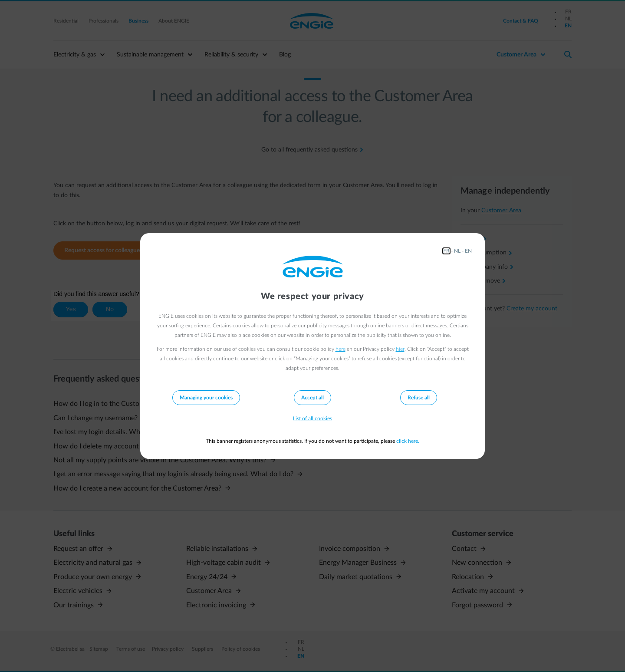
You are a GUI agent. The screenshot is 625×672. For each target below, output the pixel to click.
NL (457, 251)
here (340, 349)
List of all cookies (312, 418)
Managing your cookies (206, 398)
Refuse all (419, 398)
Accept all (312, 398)
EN (468, 251)
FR (446, 251)
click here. (408, 441)
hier (400, 349)
